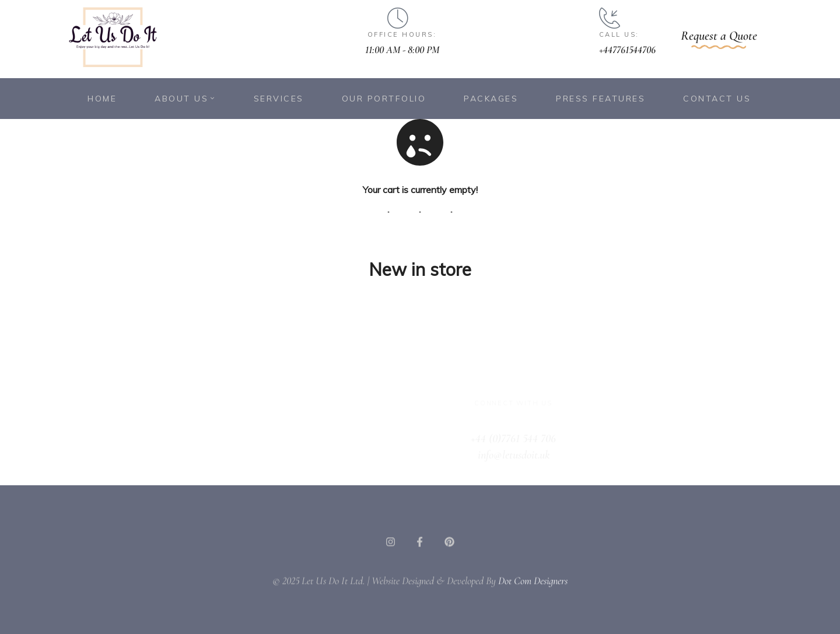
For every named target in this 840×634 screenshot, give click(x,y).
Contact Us (717, 99)
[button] (719, 39)
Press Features (601, 99)
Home (102, 99)
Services (279, 99)
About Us (185, 99)
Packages (491, 99)
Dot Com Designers (533, 592)
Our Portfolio (384, 99)
